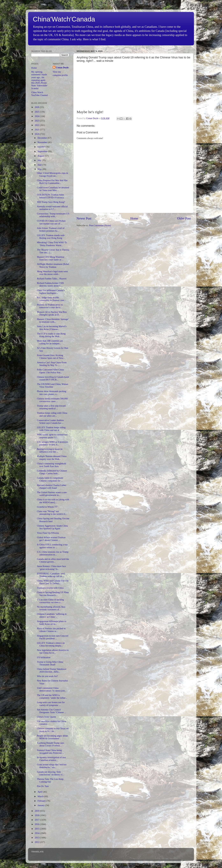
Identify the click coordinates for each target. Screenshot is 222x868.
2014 (37, 833)
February (42, 801)
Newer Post (84, 218)
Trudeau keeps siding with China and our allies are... (52, 414)
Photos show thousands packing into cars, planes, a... (52, 393)
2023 (37, 121)
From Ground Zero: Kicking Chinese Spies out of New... (51, 357)
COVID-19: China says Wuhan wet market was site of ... (51, 222)
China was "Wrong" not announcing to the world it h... (52, 513)
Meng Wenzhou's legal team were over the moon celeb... (52, 273)
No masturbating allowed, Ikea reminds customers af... (51, 608)
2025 (37, 112)
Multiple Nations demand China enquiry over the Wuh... (52, 458)
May (40, 169)
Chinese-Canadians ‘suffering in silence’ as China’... (52, 615)
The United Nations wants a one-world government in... (52, 494)
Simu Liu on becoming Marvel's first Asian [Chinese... (52, 328)
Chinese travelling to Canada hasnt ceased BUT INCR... (53, 378)
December (43, 138)
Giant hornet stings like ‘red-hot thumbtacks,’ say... (52, 766)
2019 (37, 811)
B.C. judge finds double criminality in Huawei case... (51, 299)
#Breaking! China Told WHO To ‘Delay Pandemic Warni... (52, 244)
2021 (37, 130)
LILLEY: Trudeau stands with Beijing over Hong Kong (51, 237)
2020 (37, 134)
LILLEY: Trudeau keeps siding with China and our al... (51, 429)
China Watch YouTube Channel (40, 94)
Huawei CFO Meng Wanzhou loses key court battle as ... (51, 258)
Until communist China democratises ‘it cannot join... (52, 689)
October (42, 147)
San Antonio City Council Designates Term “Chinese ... (51, 711)
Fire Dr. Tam (43, 786)
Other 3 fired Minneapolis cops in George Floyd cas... (53, 174)
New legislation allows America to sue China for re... (53, 651)
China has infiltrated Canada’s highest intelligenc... (51, 292)
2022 (37, 125)
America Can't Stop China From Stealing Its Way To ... (52, 364)
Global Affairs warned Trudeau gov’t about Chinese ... (51, 539)
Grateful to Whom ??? (47, 507)
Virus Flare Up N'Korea (48, 533)
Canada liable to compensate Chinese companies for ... (50, 479)
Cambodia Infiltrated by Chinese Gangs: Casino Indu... (52, 472)
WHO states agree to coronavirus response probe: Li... (52, 436)
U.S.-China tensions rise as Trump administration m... (53, 553)
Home (134, 218)
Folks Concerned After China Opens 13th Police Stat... (50, 371)
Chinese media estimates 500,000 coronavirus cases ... (52, 400)
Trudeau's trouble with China (50, 588)
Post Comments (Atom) (100, 225)
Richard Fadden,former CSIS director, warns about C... (50, 284)
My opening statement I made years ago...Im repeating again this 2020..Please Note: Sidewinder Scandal (39, 80)
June (40, 165)
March (41, 796)
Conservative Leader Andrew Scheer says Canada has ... (50, 422)
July (40, 160)
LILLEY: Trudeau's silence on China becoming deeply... (51, 644)
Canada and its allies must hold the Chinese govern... (53, 560)
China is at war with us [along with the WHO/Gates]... (53, 501)
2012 (37, 842)
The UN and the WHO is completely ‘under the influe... (52, 696)
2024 (37, 116)
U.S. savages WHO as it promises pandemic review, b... (52, 443)
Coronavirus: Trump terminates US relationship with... (53, 215)
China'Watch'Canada (64, 19)
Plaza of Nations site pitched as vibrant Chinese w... (51, 630)
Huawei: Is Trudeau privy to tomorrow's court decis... (50, 306)
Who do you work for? (47, 676)
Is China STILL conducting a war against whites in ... (52, 546)
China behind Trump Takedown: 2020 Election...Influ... (52, 670)
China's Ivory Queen (46, 717)
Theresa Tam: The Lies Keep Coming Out (50, 780)
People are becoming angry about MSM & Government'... (52, 737)
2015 (37, 829)
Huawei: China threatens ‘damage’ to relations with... (53, 321)
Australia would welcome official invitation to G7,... (52, 208)
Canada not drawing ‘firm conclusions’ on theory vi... (51, 773)
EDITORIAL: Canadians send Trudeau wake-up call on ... (51, 575)
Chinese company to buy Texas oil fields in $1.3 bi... (53, 730)
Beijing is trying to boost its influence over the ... (50, 450)
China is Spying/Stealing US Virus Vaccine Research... (53, 594)
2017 (37, 820)
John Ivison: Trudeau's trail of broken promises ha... (51, 229)
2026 (37, 107)
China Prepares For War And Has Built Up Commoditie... (52, 182)
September (43, 151)
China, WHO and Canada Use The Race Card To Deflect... (53, 582)
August (41, 156)
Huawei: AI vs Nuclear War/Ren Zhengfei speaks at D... (52, 313)
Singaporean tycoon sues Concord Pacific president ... (53, 637)
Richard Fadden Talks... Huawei (52, 279)
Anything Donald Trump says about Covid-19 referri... (51, 744)
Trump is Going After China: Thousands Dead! (50, 663)
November (43, 142)
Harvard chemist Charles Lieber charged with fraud (52, 487)
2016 (37, 824)
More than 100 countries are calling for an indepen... (50, 342)
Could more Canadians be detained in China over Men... (53, 189)
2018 (37, 815)
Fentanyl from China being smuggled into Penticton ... (50, 752)
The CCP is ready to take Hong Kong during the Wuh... (51, 335)
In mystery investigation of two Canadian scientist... (51, 759)
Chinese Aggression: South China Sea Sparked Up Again (52, 527)
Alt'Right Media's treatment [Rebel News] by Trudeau (53, 265)
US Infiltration (44, 657)
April (40, 792)
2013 (37, 838)
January (41, 805)
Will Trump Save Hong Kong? (51, 202)
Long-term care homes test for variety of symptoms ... (51, 704)
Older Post (184, 218)
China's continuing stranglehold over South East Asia (51, 465)
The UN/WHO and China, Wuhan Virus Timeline (53, 385)
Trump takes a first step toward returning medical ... (51, 407)
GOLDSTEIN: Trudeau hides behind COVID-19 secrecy (50, 196)
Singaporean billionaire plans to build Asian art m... (52, 623)
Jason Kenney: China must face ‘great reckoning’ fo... (51, 568)
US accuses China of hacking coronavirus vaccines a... (50, 601)
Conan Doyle (62, 67)
